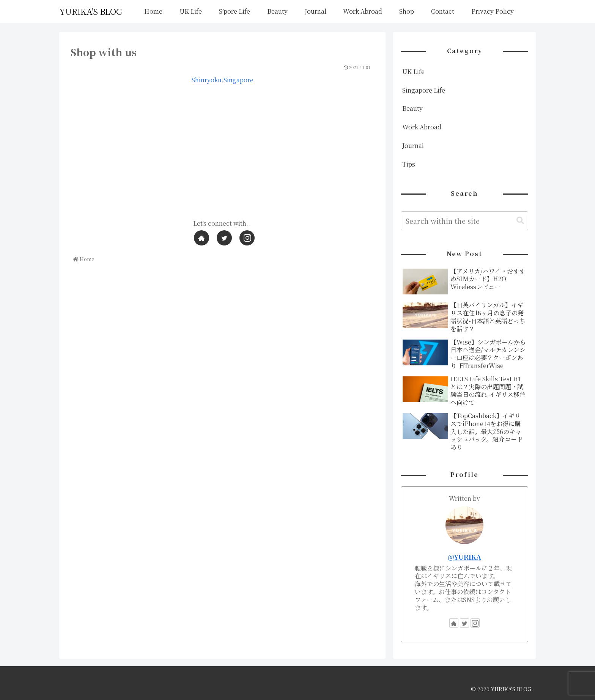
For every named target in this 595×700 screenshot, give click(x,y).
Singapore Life (424, 90)
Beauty (412, 108)
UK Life (413, 72)
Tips (409, 164)
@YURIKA (464, 557)
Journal (413, 146)
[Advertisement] (222, 156)
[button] (520, 221)
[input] (464, 221)
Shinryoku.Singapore (223, 80)
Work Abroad (422, 127)
